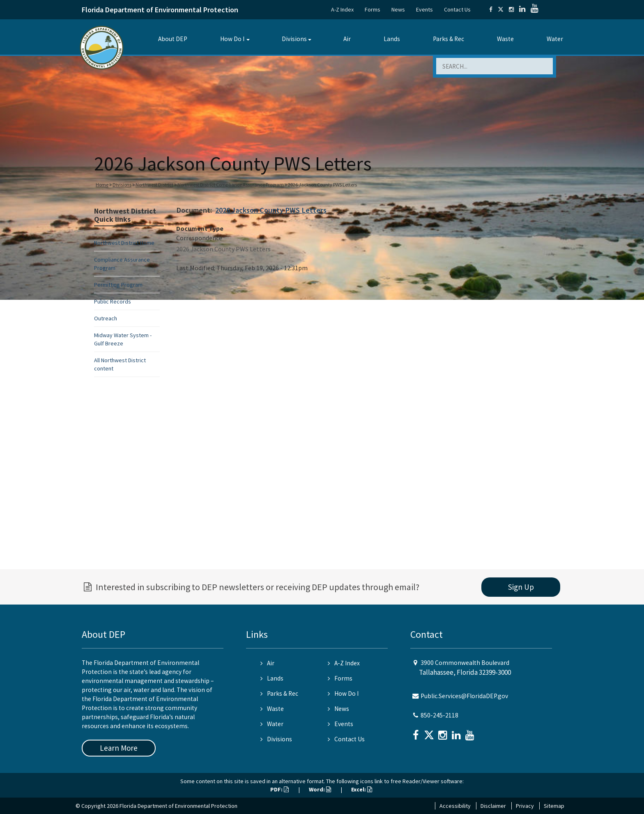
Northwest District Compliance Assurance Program (231, 185)
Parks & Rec (448, 39)
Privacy (525, 806)
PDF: (279, 789)
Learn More (119, 748)
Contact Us (457, 9)
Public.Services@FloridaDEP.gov (464, 696)
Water (555, 39)
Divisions (294, 39)
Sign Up (521, 587)
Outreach (106, 318)
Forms (373, 9)
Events (424, 9)
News (398, 9)
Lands (392, 39)
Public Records (113, 301)
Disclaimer (493, 806)
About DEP (173, 39)
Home (102, 185)
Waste (505, 39)
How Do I (232, 39)
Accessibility (455, 806)
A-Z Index (342, 9)
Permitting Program (118, 285)
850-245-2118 (439, 715)
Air (347, 39)
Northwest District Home (124, 243)
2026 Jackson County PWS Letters (271, 210)
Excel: (362, 789)
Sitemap (554, 806)
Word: (320, 789)
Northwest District (154, 185)
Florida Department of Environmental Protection (160, 10)
